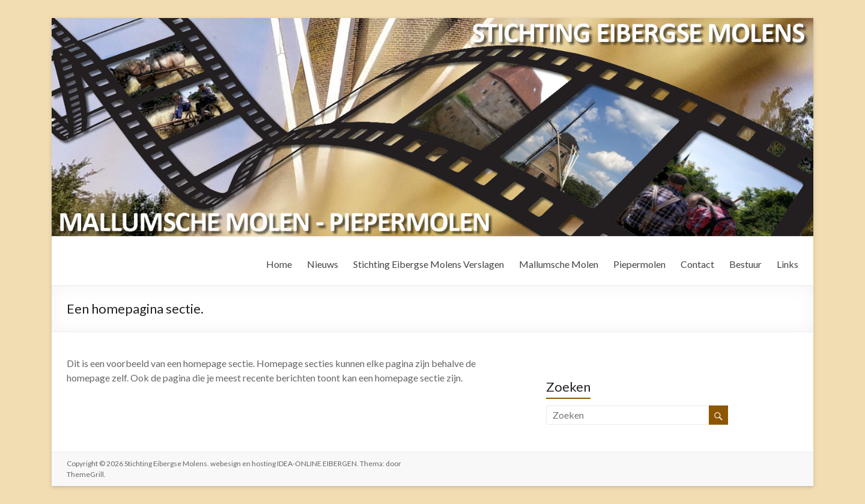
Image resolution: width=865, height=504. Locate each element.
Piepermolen (639, 264)
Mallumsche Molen (559, 264)
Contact (697, 264)
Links (788, 264)
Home (279, 264)
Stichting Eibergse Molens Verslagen (429, 264)
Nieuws (323, 264)
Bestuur (745, 264)
